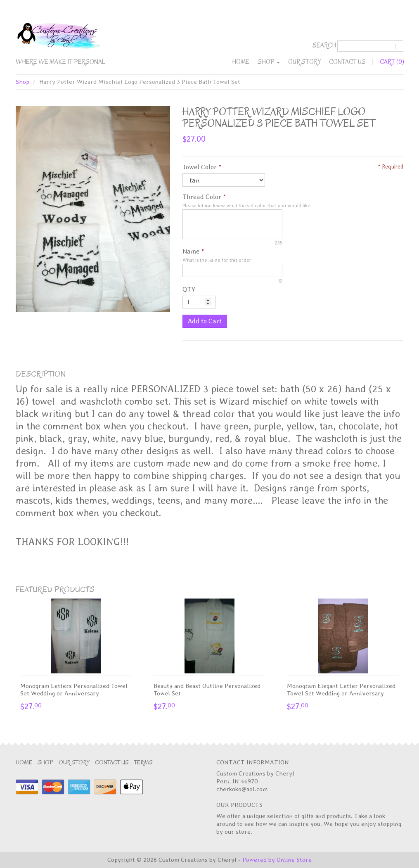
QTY (189, 289)
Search (324, 45)
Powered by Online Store (277, 860)
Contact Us (347, 62)
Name (191, 251)
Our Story (304, 62)
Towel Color (200, 167)
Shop (269, 62)
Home (241, 62)
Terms (143, 762)
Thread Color (202, 197)
